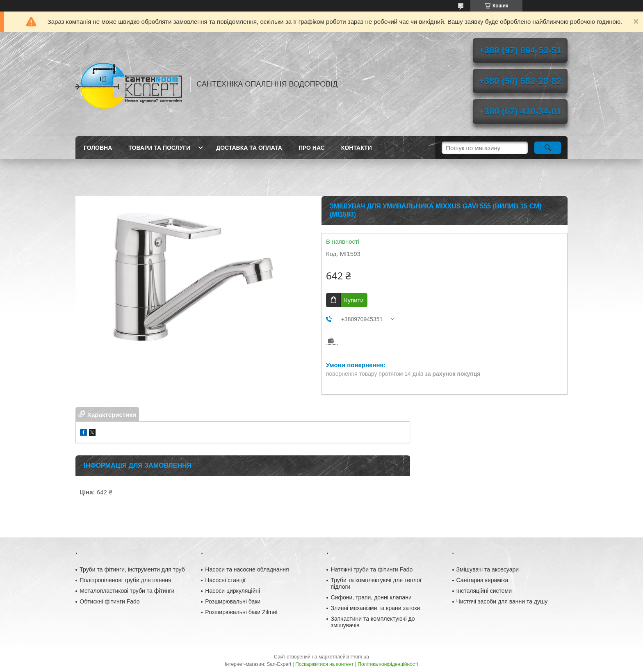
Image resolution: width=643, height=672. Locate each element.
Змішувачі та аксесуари (488, 569)
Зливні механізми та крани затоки (375, 608)
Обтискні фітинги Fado (109, 601)
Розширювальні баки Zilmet (241, 612)
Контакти (357, 148)
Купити (354, 300)
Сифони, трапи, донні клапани (371, 597)
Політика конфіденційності (388, 664)
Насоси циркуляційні (233, 591)
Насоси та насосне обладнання (247, 569)
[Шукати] (548, 148)
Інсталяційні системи (484, 591)
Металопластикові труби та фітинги (127, 591)
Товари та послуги (159, 148)
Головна (98, 148)
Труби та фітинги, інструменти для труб (132, 569)
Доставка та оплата (249, 148)
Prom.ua (360, 657)
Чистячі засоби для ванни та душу (502, 601)
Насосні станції (225, 580)
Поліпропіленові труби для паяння (125, 580)
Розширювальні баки (233, 601)
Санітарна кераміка (482, 580)
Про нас (312, 148)
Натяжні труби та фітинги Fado (372, 569)
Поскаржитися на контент (324, 664)
